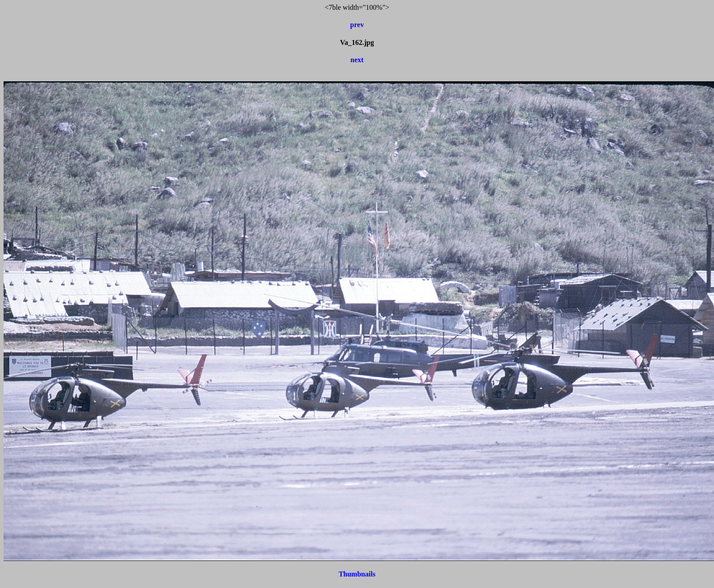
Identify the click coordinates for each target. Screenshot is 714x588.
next (357, 60)
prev (357, 25)
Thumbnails (357, 574)
